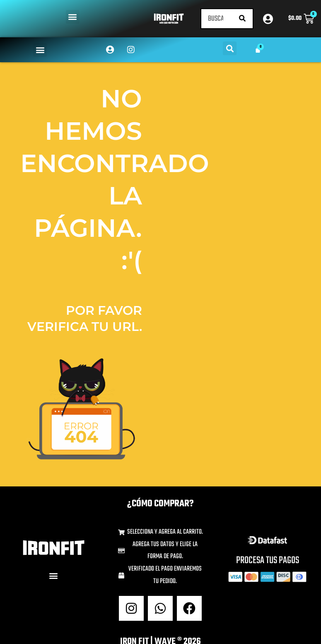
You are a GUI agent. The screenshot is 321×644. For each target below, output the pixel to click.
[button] (73, 17)
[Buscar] (242, 19)
